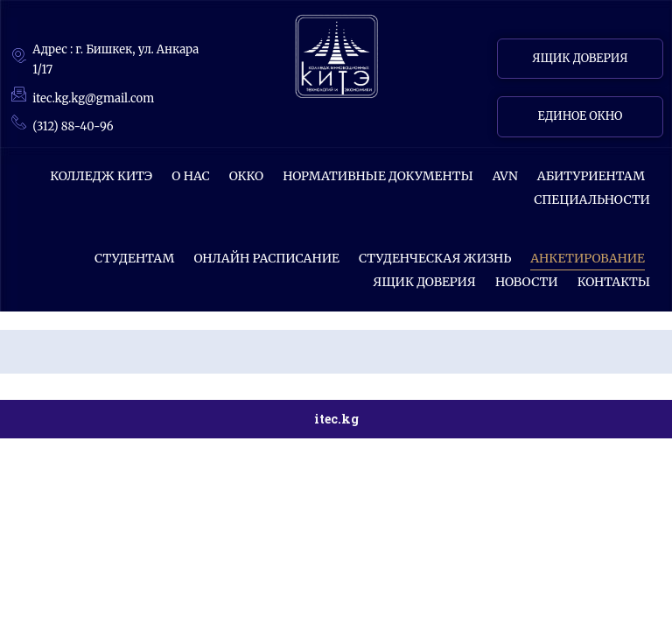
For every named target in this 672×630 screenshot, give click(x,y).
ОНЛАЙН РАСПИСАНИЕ (266, 258)
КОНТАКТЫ (614, 282)
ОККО (246, 176)
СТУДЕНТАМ (134, 258)
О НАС (191, 176)
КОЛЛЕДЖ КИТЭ (101, 176)
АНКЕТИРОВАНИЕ (588, 258)
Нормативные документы (378, 176)
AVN (505, 176)
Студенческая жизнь (435, 258)
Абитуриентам (591, 176)
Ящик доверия (424, 282)
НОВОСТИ (527, 282)
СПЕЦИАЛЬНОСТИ (592, 199)
